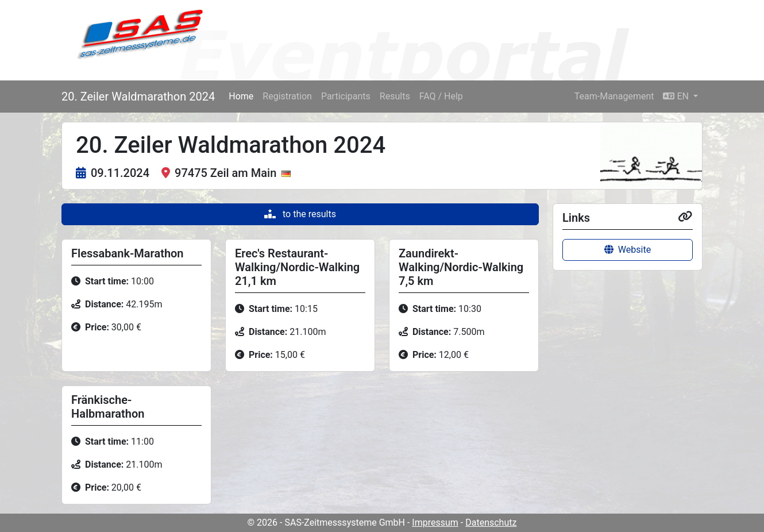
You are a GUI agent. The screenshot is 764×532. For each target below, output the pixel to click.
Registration (287, 96)
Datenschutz (491, 523)
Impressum (435, 523)
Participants (346, 96)
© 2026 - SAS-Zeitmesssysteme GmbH (326, 523)
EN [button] (677, 96)
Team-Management (614, 96)
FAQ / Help (441, 96)
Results (395, 96)
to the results (300, 214)
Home (241, 96)
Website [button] (628, 250)
